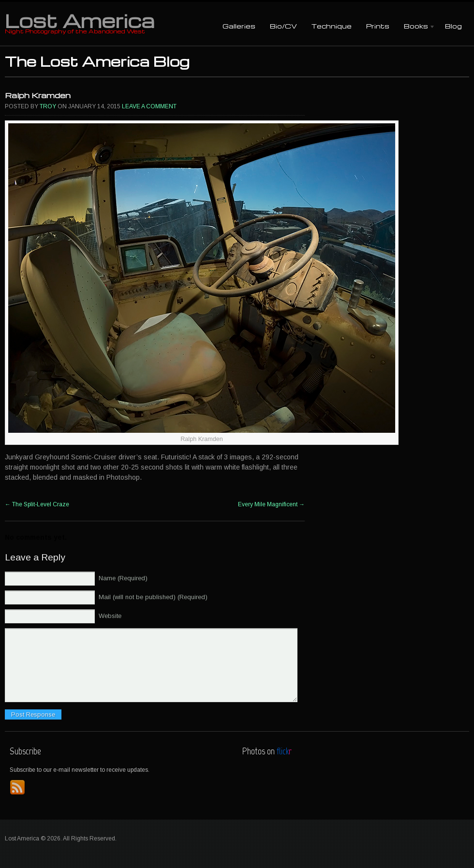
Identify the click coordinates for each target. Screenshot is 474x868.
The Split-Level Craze (37, 504)
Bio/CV (283, 26)
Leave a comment (149, 106)
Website (110, 616)
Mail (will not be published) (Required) (153, 597)
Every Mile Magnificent (271, 504)
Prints (378, 26)
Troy (48, 106)
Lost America (80, 20)
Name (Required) (123, 578)
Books (416, 27)
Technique (332, 26)
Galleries (239, 26)
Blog (453, 26)
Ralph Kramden (38, 95)
